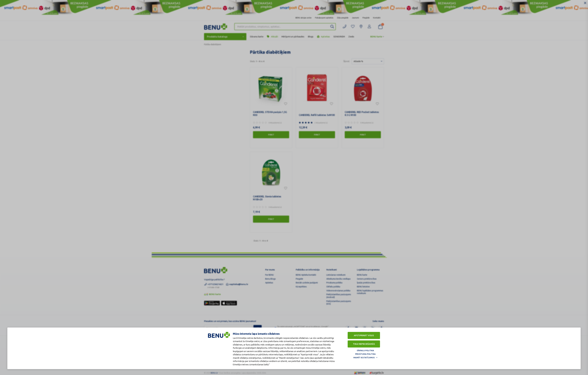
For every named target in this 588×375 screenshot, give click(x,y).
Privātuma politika (365, 354)
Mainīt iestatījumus (364, 357)
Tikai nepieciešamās (364, 344)
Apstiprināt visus (364, 335)
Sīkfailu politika (365, 350)
